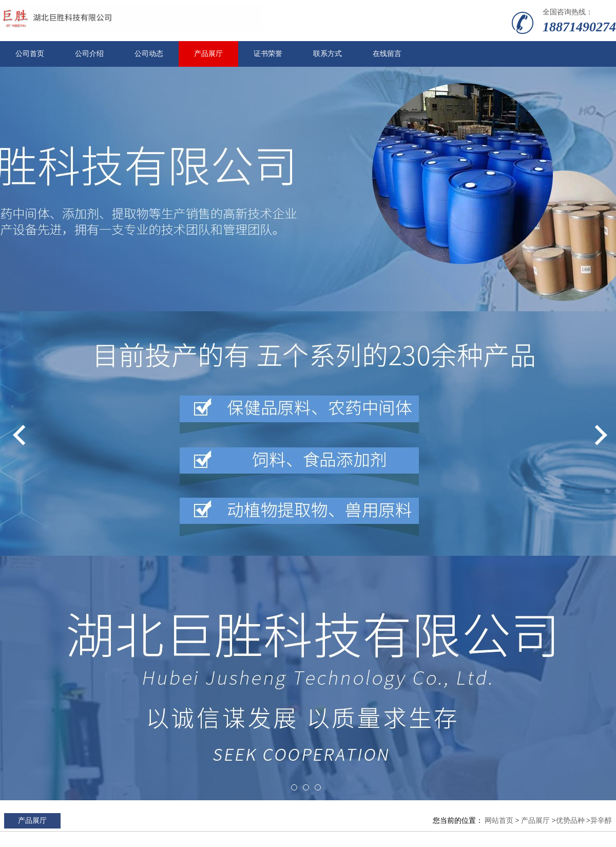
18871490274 (579, 27)
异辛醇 (601, 821)
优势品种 (570, 821)
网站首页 (499, 821)
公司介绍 (89, 54)
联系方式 (328, 54)
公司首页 (30, 54)
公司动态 (149, 54)
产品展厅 (208, 54)
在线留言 (387, 54)
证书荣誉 (268, 54)
